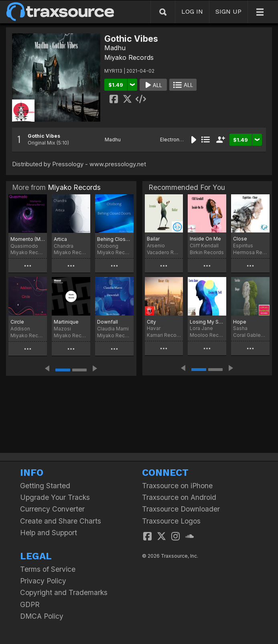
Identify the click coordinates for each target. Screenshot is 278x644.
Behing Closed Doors (114, 239)
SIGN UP (228, 11)
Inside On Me (205, 239)
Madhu (115, 48)
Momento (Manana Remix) (28, 239)
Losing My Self (207, 322)
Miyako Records (129, 57)
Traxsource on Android (179, 497)
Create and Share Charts (61, 521)
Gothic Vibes (44, 136)
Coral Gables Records (250, 335)
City (151, 322)
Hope (240, 322)
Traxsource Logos (171, 521)
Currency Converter (52, 509)
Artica (60, 239)
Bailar (153, 239)
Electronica (173, 140)
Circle (17, 322)
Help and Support (49, 533)
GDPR (30, 604)
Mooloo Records (207, 335)
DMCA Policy (42, 616)
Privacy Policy (43, 581)
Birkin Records (207, 252)
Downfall (108, 322)
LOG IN (192, 11)
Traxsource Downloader (181, 509)
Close (240, 239)
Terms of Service (48, 569)
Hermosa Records (250, 252)
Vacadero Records (164, 252)
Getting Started (45, 486)
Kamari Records (164, 335)
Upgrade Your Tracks (55, 497)
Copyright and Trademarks (64, 592)
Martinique (66, 322)
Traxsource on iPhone (177, 486)
